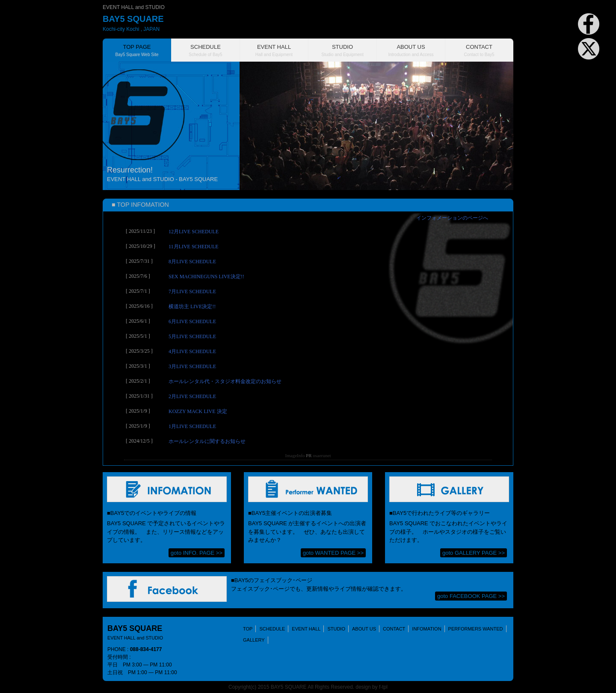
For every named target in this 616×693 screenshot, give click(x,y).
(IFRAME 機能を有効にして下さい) (308, 338)
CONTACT (394, 629)
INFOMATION (426, 629)
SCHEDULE (272, 629)
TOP (248, 629)
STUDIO (336, 629)
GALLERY (254, 640)
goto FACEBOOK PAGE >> (471, 596)
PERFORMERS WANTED (476, 629)
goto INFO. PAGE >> (197, 553)
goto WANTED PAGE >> (333, 553)
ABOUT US (364, 629)
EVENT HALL (306, 629)
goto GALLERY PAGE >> (474, 553)
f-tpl (383, 687)
